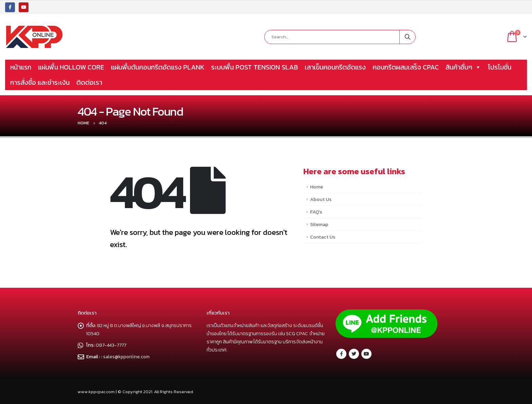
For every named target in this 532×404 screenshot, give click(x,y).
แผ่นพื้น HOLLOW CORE (71, 67)
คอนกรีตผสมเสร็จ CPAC (406, 67)
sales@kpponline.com (127, 357)
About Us (321, 199)
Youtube (366, 354)
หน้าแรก (21, 67)
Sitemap (319, 224)
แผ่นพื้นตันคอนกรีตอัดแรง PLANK (158, 67)
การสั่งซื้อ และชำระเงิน (40, 82)
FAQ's (316, 212)
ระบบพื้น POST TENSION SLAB (254, 67)
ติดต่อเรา (89, 82)
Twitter (354, 354)
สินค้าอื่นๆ (463, 67)
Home (317, 187)
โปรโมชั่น (500, 67)
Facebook (341, 354)
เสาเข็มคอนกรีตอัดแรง (335, 67)
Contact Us (323, 237)
